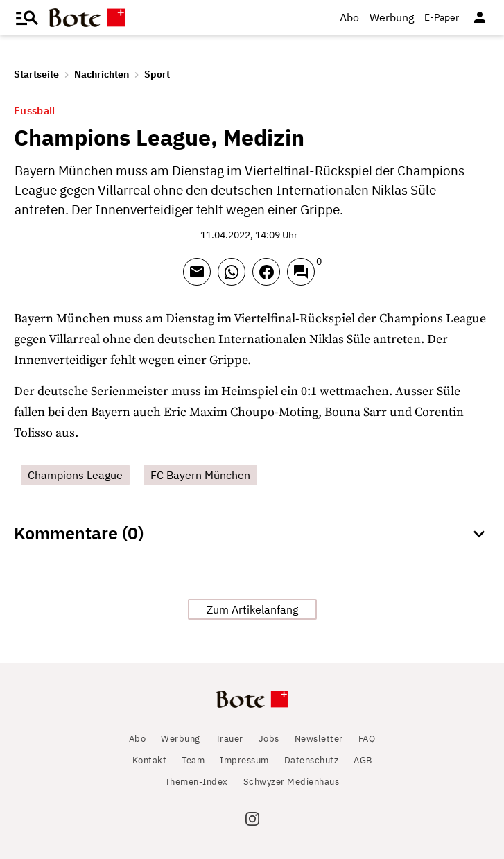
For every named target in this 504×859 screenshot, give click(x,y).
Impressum (244, 760)
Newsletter (319, 739)
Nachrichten (102, 74)
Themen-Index (197, 782)
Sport (157, 74)
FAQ (367, 739)
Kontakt (150, 760)
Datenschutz (312, 760)
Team (193, 760)
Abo (349, 17)
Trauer (229, 739)
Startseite (36, 74)
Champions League (75, 475)
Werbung (392, 17)
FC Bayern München (200, 475)
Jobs (269, 739)
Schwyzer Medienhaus (292, 782)
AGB (363, 760)
